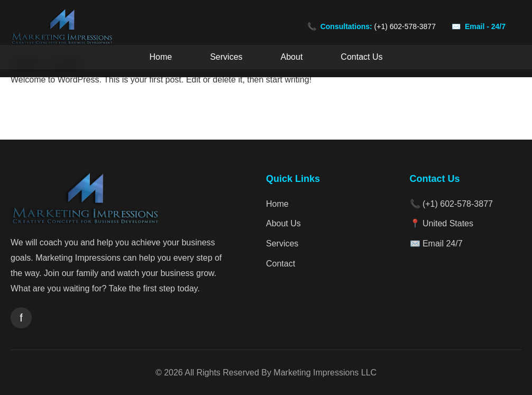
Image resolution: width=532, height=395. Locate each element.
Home (161, 57)
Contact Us (361, 57)
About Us (283, 223)
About (292, 57)
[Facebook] (21, 318)
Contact (281, 264)
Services (226, 57)
